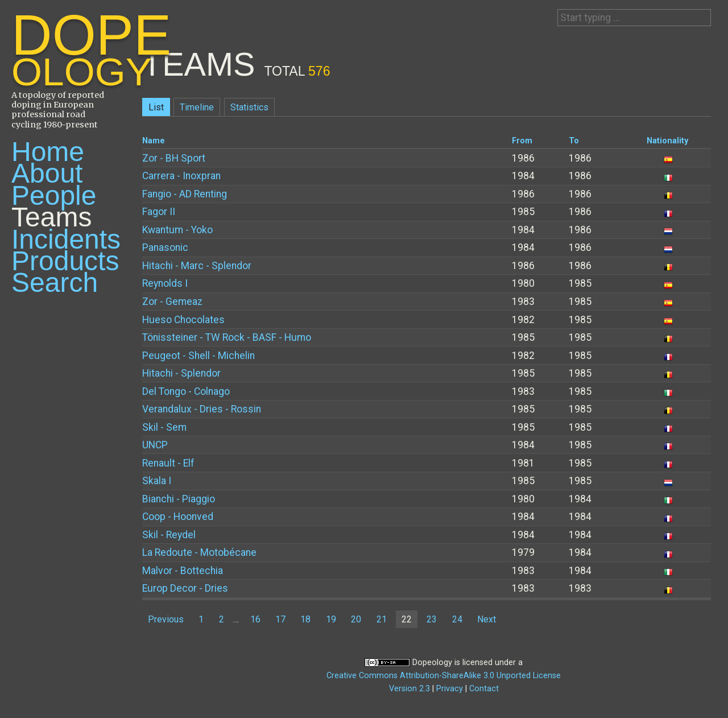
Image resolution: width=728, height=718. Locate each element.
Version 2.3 (409, 689)
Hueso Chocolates (183, 320)
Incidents (66, 239)
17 (280, 619)
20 (356, 619)
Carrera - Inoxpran (181, 176)
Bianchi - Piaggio (179, 499)
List (156, 107)
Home (48, 152)
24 (457, 619)
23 (432, 619)
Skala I (157, 481)
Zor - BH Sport (174, 158)
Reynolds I (165, 283)
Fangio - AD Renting (185, 194)
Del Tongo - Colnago (186, 391)
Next (487, 619)
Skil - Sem (164, 427)
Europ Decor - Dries (185, 588)
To (574, 141)
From (522, 141)
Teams (51, 217)
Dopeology (432, 663)
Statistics (249, 107)
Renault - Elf (168, 463)
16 (255, 619)
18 (305, 619)
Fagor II (159, 212)
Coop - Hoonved (178, 517)
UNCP (155, 445)
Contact (484, 689)
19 (331, 619)
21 (382, 619)
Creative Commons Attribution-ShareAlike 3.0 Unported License (444, 676)
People (54, 195)
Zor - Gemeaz (172, 302)
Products (65, 261)
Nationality (667, 141)
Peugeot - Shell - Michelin (198, 356)
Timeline (197, 107)
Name (154, 141)
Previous (166, 619)
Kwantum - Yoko (177, 230)
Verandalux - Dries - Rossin (202, 409)
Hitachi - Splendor (181, 373)
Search (55, 282)
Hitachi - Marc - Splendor (197, 266)
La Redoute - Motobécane (199, 552)
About (47, 173)
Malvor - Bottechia (183, 571)
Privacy (450, 689)
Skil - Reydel (169, 535)
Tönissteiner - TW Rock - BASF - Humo (227, 337)
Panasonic (165, 247)
